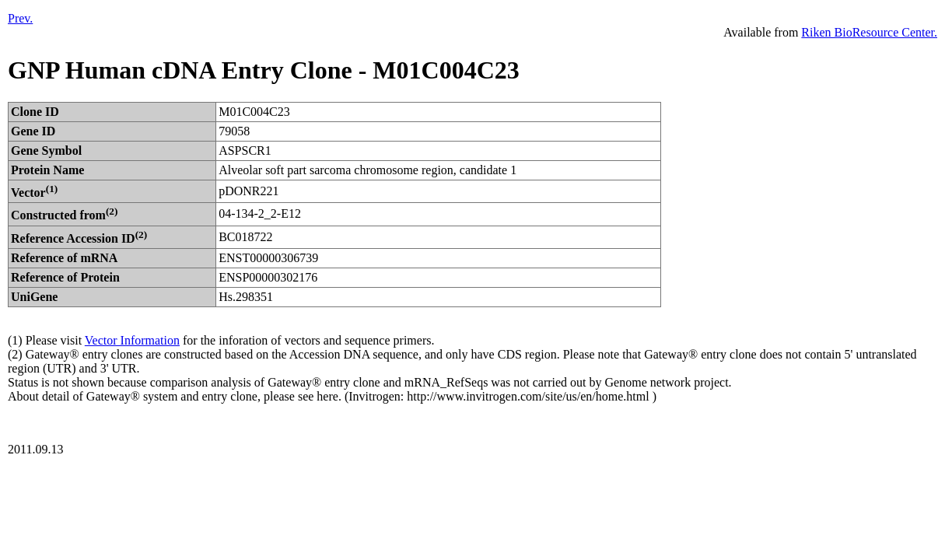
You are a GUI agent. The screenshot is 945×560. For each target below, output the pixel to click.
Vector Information (132, 340)
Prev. (20, 18)
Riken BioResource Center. (869, 32)
